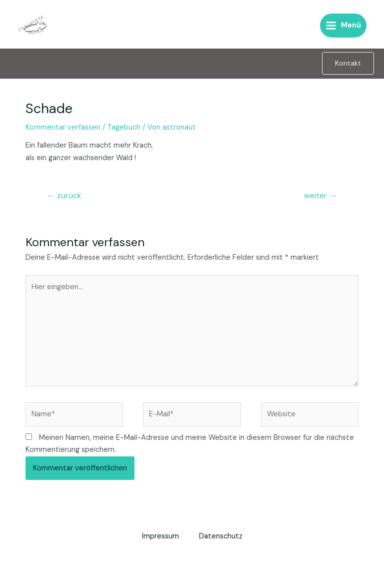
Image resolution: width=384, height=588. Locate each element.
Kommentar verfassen (63, 127)
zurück (64, 196)
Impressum (160, 536)
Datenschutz (221, 536)
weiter (320, 196)
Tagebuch (124, 127)
